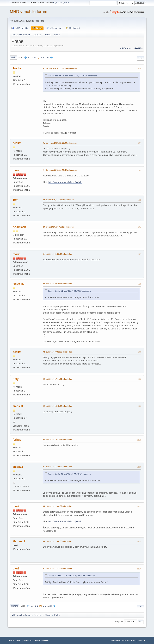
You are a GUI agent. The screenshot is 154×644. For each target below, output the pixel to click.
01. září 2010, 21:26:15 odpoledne (57, 254)
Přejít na (119, 622)
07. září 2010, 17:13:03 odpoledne (57, 568)
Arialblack (19, 227)
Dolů (13, 57)
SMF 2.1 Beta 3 (15, 640)
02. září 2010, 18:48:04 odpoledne (57, 406)
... (31, 57)
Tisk (141, 58)
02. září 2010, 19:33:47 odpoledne (57, 440)
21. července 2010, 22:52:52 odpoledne (60, 170)
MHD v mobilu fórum (29, 12)
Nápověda (116, 640)
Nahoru (14, 606)
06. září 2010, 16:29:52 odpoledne (57, 467)
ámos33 (18, 406)
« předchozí (127, 48)
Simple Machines (42, 640)
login (56, 2)
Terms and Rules (128, 640)
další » (139, 48)
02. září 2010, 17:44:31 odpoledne (57, 379)
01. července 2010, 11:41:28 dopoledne (60, 68)
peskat (17, 143)
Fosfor (17, 68)
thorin (17, 170)
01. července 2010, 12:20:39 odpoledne (60, 143)
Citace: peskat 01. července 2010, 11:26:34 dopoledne (73, 76)
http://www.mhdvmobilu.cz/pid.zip (65, 182)
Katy (16, 379)
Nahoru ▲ (141, 640)
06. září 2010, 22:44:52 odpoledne (57, 506)
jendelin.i (19, 284)
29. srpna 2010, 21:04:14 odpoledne (58, 200)
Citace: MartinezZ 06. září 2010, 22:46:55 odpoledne (72, 576)
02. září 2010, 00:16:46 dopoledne (57, 284)
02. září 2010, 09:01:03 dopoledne (57, 352)
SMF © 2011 (28, 640)
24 (48, 57)
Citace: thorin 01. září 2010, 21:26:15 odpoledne (70, 291)
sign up (65, 2)
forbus (17, 440)
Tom (16, 200)
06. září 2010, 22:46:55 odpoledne (57, 541)
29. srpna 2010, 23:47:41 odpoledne (58, 227)
